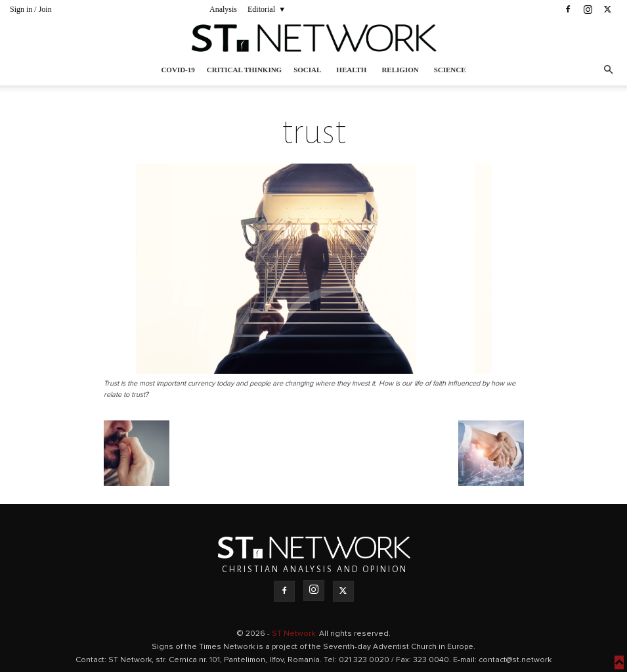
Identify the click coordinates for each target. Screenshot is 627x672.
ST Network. (295, 634)
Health (351, 70)
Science (450, 70)
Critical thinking (244, 70)
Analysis (223, 9)
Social (307, 70)
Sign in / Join (31, 9)
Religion (400, 70)
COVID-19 (178, 70)
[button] (608, 70)
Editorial (261, 9)
